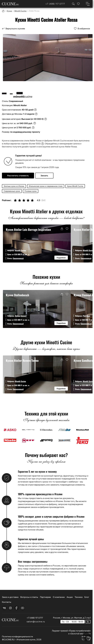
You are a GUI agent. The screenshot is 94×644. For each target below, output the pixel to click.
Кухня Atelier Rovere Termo (22, 360)
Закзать (44, 176)
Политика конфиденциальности (17, 637)
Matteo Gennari (21, 316)
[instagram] (10, 608)
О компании (59, 597)
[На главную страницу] (10, 4)
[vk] (4, 608)
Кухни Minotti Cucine (75, 186)
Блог (87, 597)
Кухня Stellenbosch (17, 295)
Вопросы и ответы (29, 597)
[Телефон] (55, 4)
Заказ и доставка (10, 597)
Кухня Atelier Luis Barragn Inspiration (28, 230)
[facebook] (16, 608)
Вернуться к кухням (15, 29)
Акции (70, 597)
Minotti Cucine (20, 250)
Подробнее (61, 258)
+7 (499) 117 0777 (35, 618)
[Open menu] (88, 4)
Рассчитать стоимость (18, 176)
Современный (18, 258)
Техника (79, 597)
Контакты (7, 602)
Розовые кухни (31, 191)
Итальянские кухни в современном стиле (46, 186)
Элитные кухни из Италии (14, 186)
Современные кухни (12, 191)
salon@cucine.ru (36, 622)
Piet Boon (86, 316)
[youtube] (23, 608)
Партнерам (45, 597)
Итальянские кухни (26, 640)
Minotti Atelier (20, 105)
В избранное (84, 29)
